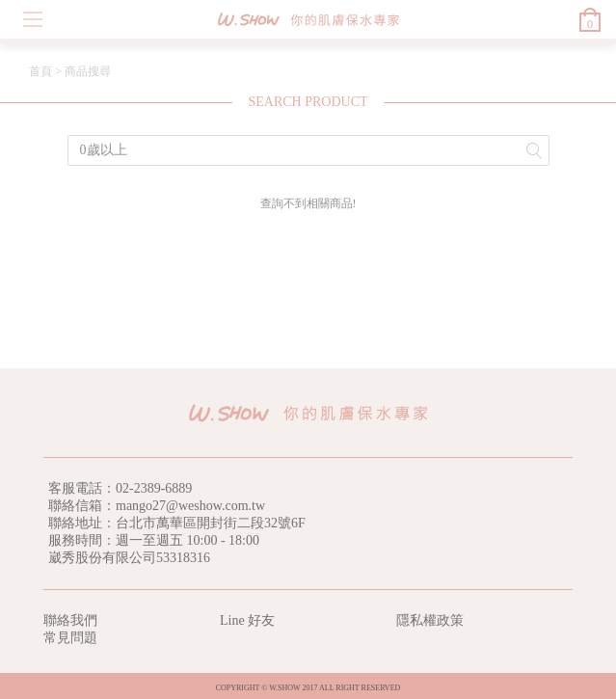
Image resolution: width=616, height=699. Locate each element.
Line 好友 (247, 620)
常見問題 (70, 638)
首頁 (40, 71)
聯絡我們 (70, 620)
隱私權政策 (430, 620)
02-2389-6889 (154, 488)
